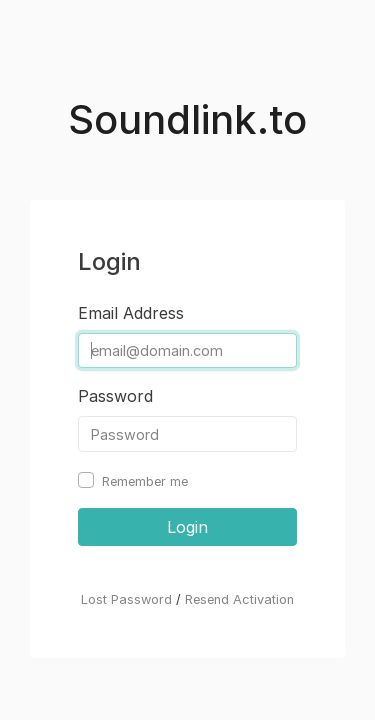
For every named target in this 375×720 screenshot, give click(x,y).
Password (115, 396)
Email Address (131, 313)
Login (187, 527)
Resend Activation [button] (239, 599)
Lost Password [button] (126, 599)
